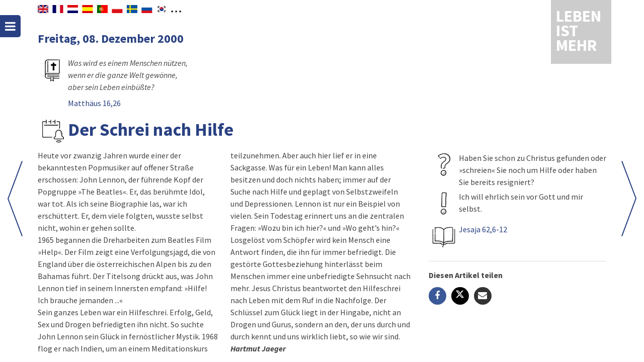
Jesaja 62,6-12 (483, 229)
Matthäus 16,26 (94, 103)
